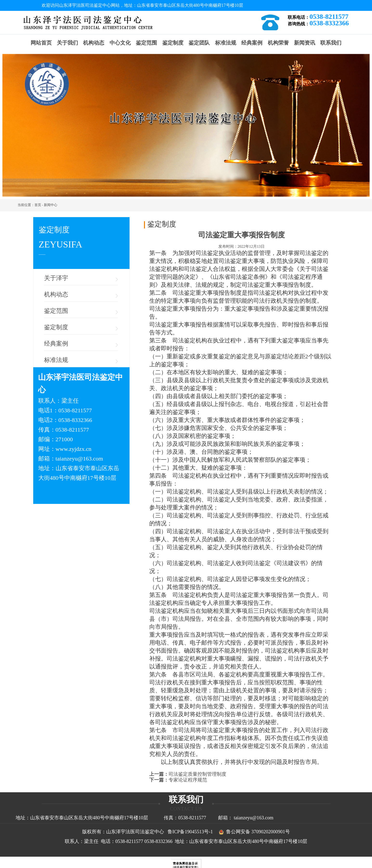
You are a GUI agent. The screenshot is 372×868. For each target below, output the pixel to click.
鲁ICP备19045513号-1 (190, 832)
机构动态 (94, 43)
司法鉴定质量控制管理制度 (197, 774)
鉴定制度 (173, 43)
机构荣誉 (278, 43)
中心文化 (120, 43)
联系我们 (331, 43)
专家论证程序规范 (188, 780)
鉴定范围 (146, 43)
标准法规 (226, 43)
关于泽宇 (56, 278)
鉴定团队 (199, 43)
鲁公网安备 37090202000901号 (253, 832)
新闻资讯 (305, 43)
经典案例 (252, 43)
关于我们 (67, 43)
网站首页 (41, 43)
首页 (38, 205)
